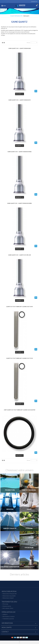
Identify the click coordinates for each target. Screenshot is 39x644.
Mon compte (7, 627)
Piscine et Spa (10, 490)
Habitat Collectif (10, 528)
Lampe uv (5, 614)
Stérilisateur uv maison (9, 616)
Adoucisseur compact (8, 598)
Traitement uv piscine (8, 619)
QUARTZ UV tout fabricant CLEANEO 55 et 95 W (19, 358)
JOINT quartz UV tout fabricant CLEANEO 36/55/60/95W (20, 410)
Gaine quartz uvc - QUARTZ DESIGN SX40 (20, 48)
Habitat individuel (29, 490)
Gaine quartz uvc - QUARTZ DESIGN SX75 (20, 100)
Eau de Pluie (29, 548)
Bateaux (10, 548)
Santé (29, 509)
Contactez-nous (34, 1)
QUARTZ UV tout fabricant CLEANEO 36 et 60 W (19, 307)
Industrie (10, 509)
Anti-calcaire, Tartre (8, 608)
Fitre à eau (5, 604)
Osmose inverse (7, 606)
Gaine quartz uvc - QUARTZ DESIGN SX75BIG (20, 152)
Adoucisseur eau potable (9, 596)
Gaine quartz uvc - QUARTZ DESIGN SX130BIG (19, 203)
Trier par (28, 43)
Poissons (29, 528)
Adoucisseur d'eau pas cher (10, 594)
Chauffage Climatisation (10, 567)
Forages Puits (29, 567)
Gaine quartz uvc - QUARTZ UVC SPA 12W (20, 255)
